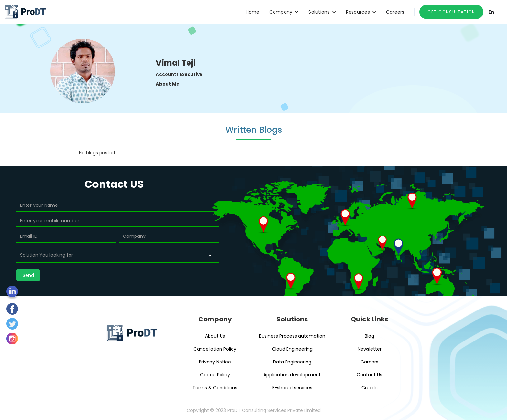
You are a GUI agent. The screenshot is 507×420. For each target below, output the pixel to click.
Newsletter (370, 349)
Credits (370, 388)
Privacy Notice (215, 362)
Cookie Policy (215, 375)
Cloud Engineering (292, 349)
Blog (369, 336)
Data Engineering (292, 362)
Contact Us (369, 375)
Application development (292, 375)
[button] (284, 12)
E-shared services (292, 388)
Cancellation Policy (215, 349)
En (491, 12)
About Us (215, 336)
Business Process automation (292, 336)
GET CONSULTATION (451, 12)
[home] (25, 12)
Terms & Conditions (215, 388)
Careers (395, 12)
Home (253, 12)
